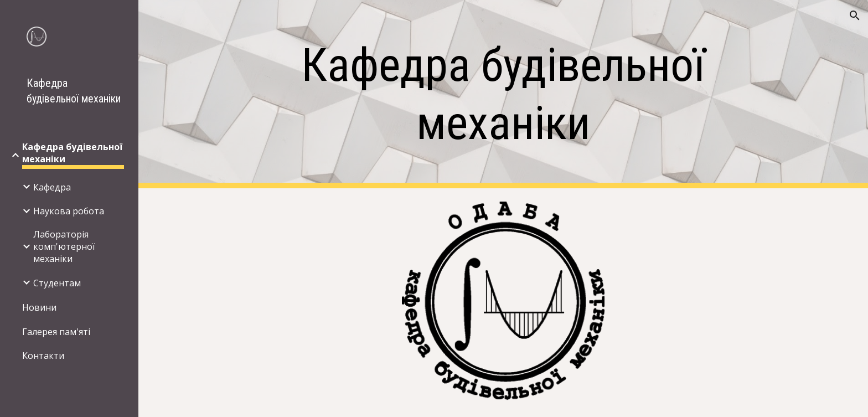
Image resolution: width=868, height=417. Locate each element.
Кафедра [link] (52, 187)
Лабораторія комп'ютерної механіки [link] (64, 246)
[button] (855, 16)
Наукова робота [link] (69, 211)
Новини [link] (39, 307)
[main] (503, 94)
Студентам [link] (57, 283)
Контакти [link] (43, 356)
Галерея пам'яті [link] (56, 332)
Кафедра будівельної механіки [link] (72, 153)
